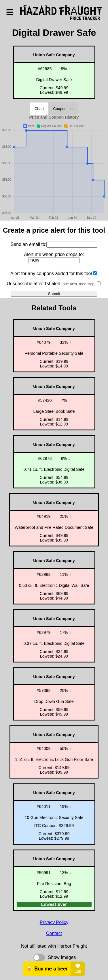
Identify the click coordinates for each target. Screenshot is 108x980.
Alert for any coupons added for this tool (51, 274)
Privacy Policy (54, 922)
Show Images (62, 957)
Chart (39, 109)
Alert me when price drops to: (54, 254)
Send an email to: (29, 244)
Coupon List (63, 109)
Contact (54, 933)
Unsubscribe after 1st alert (51, 284)
